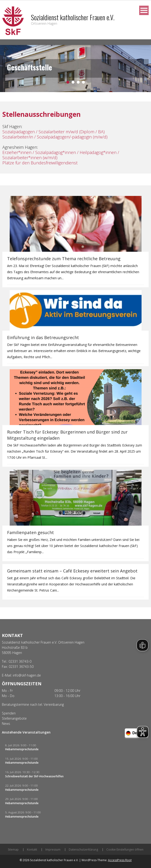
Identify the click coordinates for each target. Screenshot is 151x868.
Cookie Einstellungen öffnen (125, 850)
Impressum (53, 850)
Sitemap (13, 850)
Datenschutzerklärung (83, 850)
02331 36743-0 (20, 661)
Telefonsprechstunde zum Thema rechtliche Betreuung (64, 259)
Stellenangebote (14, 718)
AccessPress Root (120, 860)
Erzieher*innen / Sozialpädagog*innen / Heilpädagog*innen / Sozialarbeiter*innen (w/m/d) (61, 155)
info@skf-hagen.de (27, 675)
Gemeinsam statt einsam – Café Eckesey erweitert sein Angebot (72, 571)
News (6, 724)
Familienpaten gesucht (30, 532)
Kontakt (32, 850)
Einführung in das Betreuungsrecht (43, 337)
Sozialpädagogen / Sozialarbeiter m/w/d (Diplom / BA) (54, 132)
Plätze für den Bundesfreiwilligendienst (40, 163)
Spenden (9, 713)
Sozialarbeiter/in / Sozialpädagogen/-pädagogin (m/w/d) (55, 137)
